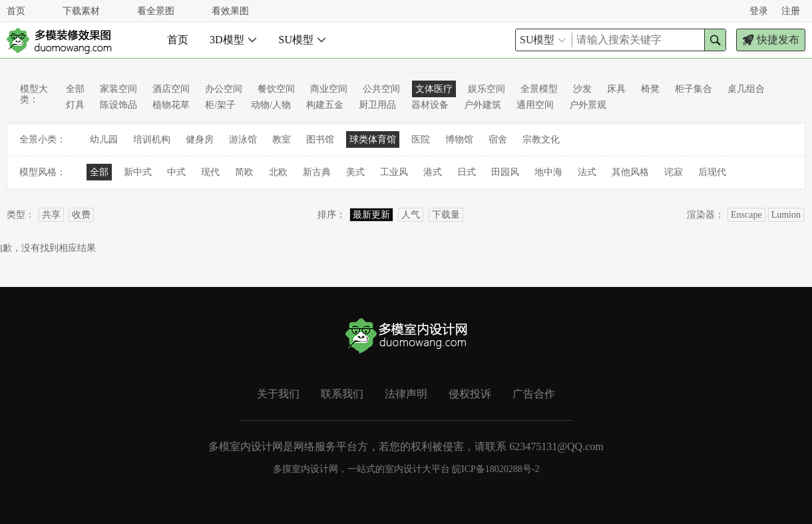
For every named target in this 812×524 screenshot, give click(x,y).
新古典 (317, 172)
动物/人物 (271, 105)
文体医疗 (434, 89)
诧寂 (674, 172)
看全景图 (156, 11)
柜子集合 (694, 89)
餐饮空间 (276, 89)
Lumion (786, 215)
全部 (75, 89)
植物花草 (171, 105)
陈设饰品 (118, 105)
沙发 (582, 89)
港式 (433, 172)
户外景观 (588, 105)
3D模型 (234, 40)
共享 (51, 215)
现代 (210, 172)
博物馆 (459, 139)
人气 (411, 215)
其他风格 (630, 172)
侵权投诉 (470, 394)
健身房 (200, 139)
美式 (355, 172)
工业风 (394, 172)
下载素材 (81, 11)
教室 (282, 139)
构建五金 (325, 105)
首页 (16, 11)
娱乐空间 (487, 89)
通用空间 (535, 105)
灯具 (75, 105)
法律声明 (406, 394)
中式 (176, 172)
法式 (587, 172)
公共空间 (381, 89)
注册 (791, 11)
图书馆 (320, 139)
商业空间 (329, 89)
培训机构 (152, 139)
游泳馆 (243, 139)
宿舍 (498, 139)
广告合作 (534, 394)
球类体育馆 (373, 139)
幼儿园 (104, 139)
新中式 (138, 172)
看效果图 (230, 11)
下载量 (446, 215)
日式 (467, 172)
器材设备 (430, 105)
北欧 (278, 172)
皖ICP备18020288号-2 (496, 469)
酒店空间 (171, 89)
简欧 (244, 172)
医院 (421, 139)
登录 (759, 11)
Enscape (746, 215)
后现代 (712, 172)
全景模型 (539, 89)
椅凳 (650, 89)
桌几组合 (746, 89)
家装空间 (118, 89)
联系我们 (342, 394)
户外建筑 (483, 105)
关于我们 (278, 394)
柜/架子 (220, 105)
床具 (616, 89)
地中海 (548, 172)
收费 (81, 215)
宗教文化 (541, 139)
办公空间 (224, 89)
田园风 (505, 172)
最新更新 (371, 215)
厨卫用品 (377, 105)
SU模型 (303, 40)
